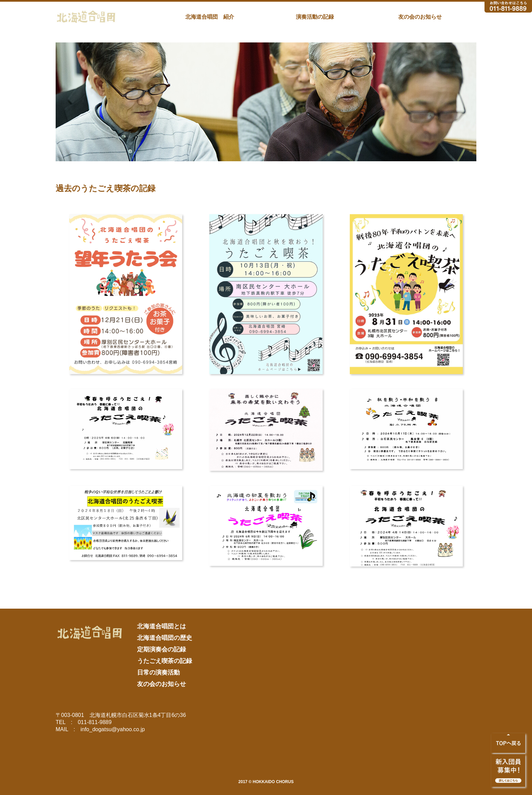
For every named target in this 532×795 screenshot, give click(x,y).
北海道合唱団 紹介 (210, 17)
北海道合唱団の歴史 (165, 638)
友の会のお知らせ (420, 17)
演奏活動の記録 (315, 17)
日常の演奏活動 (158, 672)
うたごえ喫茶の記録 (165, 661)
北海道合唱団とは (161, 626)
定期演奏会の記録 (161, 649)
